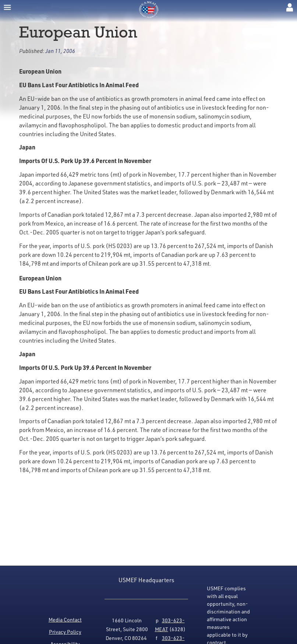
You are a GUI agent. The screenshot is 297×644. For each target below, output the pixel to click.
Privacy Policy (65, 632)
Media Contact (65, 620)
